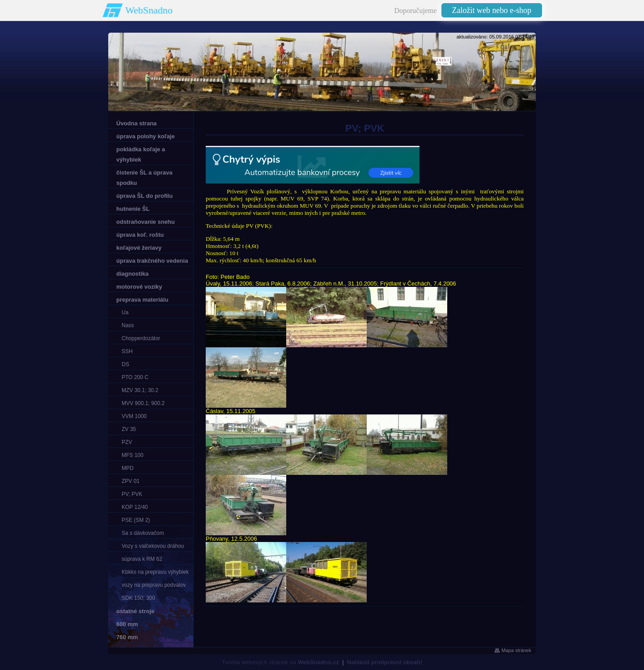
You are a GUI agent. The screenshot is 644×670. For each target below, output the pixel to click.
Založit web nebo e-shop (492, 10)
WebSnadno (149, 10)
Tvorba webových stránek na (280, 662)
